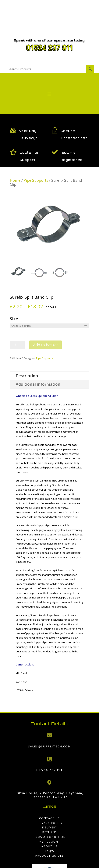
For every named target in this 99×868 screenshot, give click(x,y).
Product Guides (49, 856)
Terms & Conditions (49, 837)
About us (49, 846)
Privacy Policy (49, 823)
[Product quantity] (17, 345)
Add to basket (46, 345)
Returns (50, 832)
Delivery (50, 827)
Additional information (38, 384)
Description (27, 376)
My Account (49, 842)
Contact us (49, 818)
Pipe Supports (36, 180)
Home (15, 180)
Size (14, 319)
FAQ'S (49, 851)
